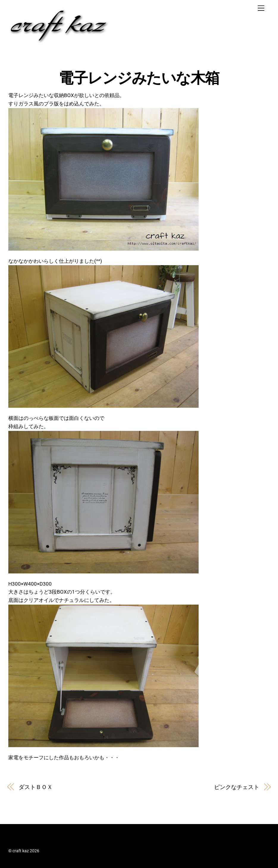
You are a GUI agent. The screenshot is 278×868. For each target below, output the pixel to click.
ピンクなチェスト (237, 787)
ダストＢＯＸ (36, 787)
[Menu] (261, 8)
